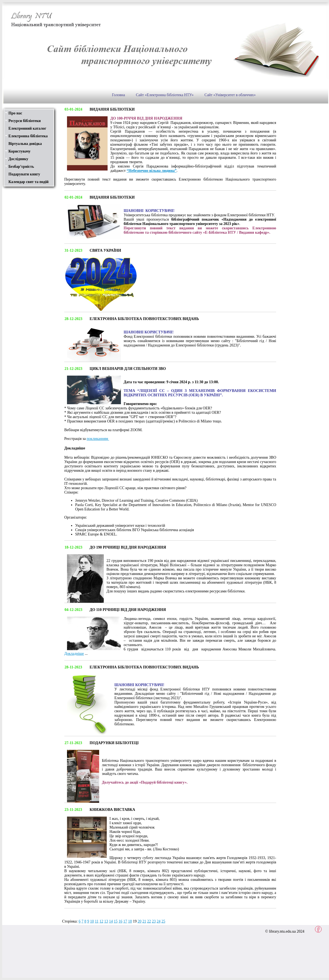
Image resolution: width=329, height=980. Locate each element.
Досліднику (18, 159)
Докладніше (74, 654)
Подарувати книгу (24, 174)
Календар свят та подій (28, 182)
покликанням (98, 439)
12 (101, 921)
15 (116, 921)
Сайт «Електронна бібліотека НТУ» (165, 95)
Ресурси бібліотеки (25, 121)
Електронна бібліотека (28, 136)
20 (139, 921)
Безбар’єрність (21, 167)
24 (159, 921)
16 (120, 921)
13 (106, 921)
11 (97, 921)
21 (144, 921)
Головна (118, 95)
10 (92, 921)
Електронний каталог (27, 128)
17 (125, 921)
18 (130, 921)
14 (111, 921)
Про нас (15, 113)
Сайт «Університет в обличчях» (230, 95)
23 (154, 921)
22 (149, 921)
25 (163, 921)
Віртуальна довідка (25, 144)
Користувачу (19, 151)
